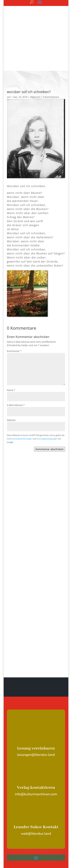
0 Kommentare (51, 53)
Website (11, 376)
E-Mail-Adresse (16, 361)
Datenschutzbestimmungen (19, 395)
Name (11, 346)
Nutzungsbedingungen (47, 395)
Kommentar (14, 307)
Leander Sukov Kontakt (36, 783)
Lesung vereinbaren (36, 705)
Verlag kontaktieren (36, 744)
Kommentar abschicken (50, 405)
